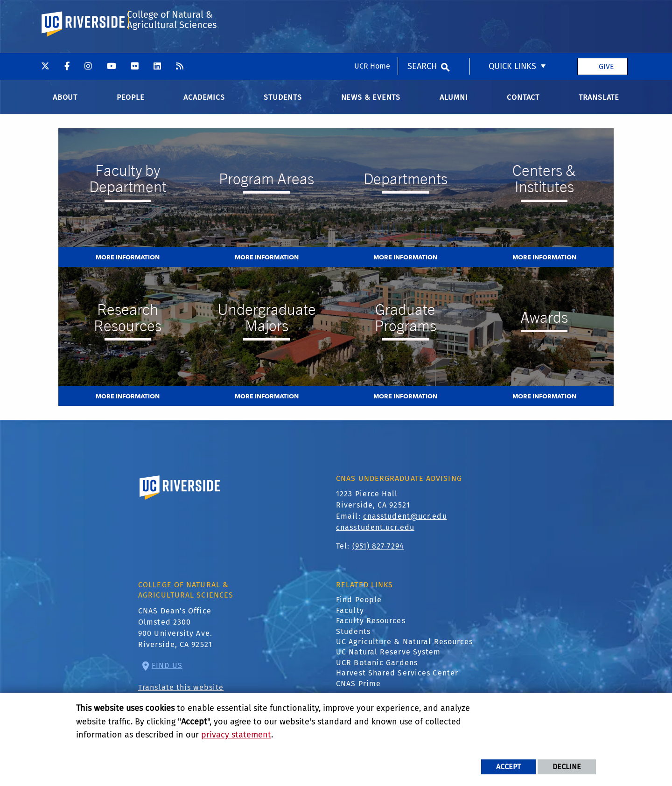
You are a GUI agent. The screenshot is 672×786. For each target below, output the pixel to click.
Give (606, 13)
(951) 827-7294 (378, 554)
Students (353, 640)
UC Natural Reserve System (388, 661)
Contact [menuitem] (523, 106)
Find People (359, 609)
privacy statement (236, 735)
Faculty (350, 619)
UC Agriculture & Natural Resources (404, 650)
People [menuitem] (131, 106)
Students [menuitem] (283, 106)
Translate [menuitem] (599, 106)
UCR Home (372, 13)
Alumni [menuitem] (454, 106)
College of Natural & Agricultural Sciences (171, 53)
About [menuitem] (65, 106)
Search (422, 14)
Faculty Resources (371, 629)
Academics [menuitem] (204, 106)
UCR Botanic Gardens (377, 671)
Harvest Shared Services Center (397, 682)
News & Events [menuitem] (371, 106)
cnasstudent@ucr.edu (405, 525)
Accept (508, 767)
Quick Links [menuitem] (512, 14)
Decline (567, 767)
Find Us (167, 674)
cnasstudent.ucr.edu (375, 536)
